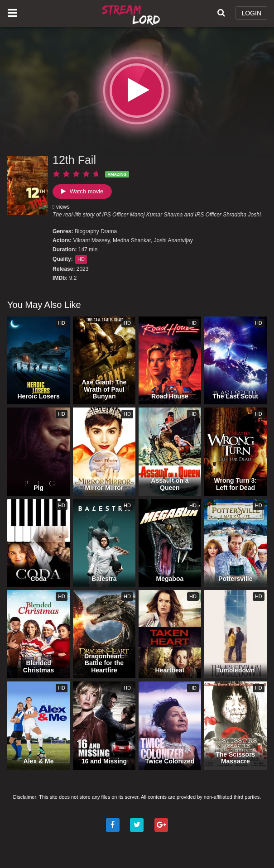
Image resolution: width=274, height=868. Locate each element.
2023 (83, 269)
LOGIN (251, 13)
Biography (87, 231)
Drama (109, 231)
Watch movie (82, 191)
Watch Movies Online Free (132, 14)
